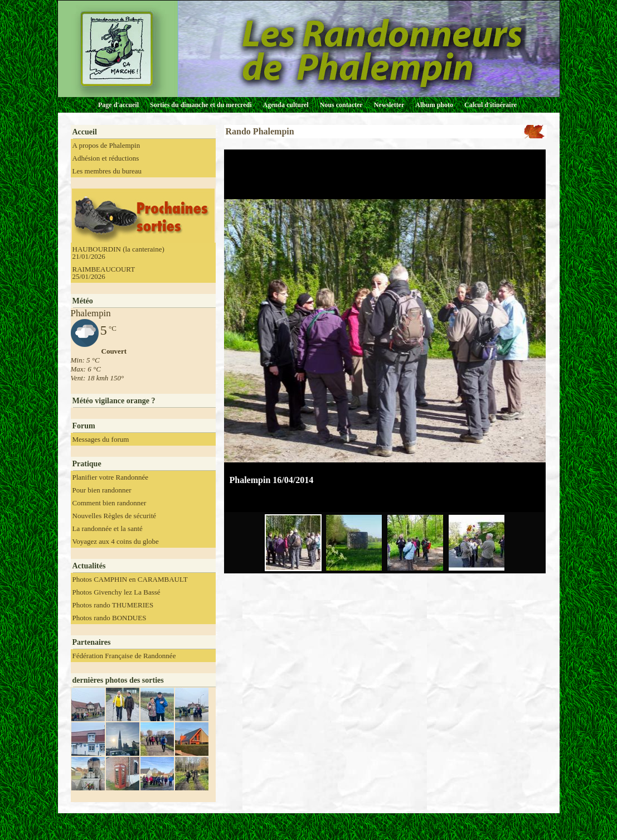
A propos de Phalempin (106, 145)
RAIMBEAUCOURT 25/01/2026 (104, 273)
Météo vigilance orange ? (114, 401)
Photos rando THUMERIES (113, 605)
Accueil (85, 132)
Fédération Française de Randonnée (124, 656)
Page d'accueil (118, 105)
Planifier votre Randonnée (110, 477)
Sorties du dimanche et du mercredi (201, 105)
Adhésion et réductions (106, 158)
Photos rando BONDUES (110, 618)
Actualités (89, 566)
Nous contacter (341, 105)
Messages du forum (101, 439)
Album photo (434, 105)
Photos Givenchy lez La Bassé (116, 592)
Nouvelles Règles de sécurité (115, 516)
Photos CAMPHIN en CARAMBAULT (130, 579)
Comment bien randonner (110, 503)
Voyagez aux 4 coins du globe (116, 541)
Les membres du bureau (107, 171)
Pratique (87, 464)
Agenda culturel (286, 105)
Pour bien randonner (102, 490)
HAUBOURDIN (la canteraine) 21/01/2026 (118, 253)
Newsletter (389, 105)
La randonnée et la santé (108, 528)
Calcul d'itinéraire (490, 105)
